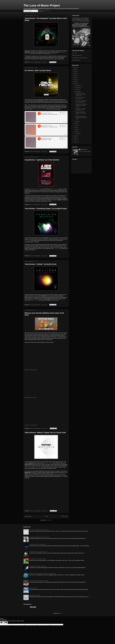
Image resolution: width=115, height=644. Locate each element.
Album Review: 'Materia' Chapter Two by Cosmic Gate (45, 433)
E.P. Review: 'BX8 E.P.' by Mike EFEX (37, 544)
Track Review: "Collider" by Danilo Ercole (41, 264)
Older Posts (65, 516)
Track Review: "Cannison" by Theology (38, 566)
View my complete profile (85, 151)
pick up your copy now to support (39, 109)
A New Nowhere (55, 189)
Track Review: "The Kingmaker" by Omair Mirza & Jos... (80, 94)
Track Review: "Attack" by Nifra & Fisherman (39, 581)
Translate (47, 11)
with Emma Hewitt (28, 467)
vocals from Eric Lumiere (58, 474)
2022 (75, 76)
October (77, 89)
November (78, 87)
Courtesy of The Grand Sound (31, 425)
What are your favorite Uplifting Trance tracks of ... (81, 113)
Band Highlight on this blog (35, 189)
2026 (75, 68)
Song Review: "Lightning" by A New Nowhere (42, 160)
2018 (75, 82)
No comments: (44, 62)
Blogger (60, 613)
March (77, 131)
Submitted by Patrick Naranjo (31, 370)
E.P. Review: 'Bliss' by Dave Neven (38, 70)
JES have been (38, 467)
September (78, 91)
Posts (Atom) (49, 520)
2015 (75, 138)
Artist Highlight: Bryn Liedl (35, 595)
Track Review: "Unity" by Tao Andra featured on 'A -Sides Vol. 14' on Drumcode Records (81, 19)
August (77, 121)
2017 (75, 84)
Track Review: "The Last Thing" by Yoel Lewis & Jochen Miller (42, 574)
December (78, 85)
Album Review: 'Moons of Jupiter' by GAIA (38, 552)
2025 (75, 70)
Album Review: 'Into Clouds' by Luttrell (38, 559)
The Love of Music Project (42, 5)
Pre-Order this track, (35, 300)
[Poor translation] (5, 623)
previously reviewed (48, 463)
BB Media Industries (77, 55)
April (76, 129)
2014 (75, 140)
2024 (75, 72)
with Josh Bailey (53, 53)
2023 (75, 74)
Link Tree (74, 53)
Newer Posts (28, 516)
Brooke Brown (84, 149)
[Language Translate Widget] (31, 11)
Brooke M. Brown (76, 60)
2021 (75, 78)
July (76, 123)
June (76, 125)
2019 (75, 80)
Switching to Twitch (33, 588)
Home (46, 516)
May (76, 127)
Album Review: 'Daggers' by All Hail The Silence (40, 537)
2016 (75, 136)
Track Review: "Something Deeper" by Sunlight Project (46, 209)
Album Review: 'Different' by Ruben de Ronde (39, 530)
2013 (75, 142)
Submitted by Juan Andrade (31, 397)
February (77, 133)
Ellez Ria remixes (56, 248)
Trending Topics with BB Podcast (80, 58)
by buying (63, 476)
